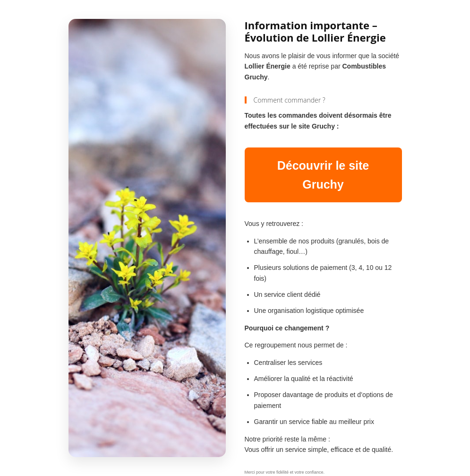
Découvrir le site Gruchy (323, 175)
